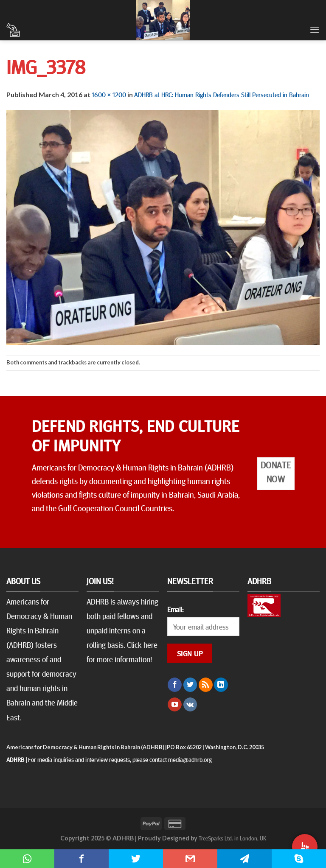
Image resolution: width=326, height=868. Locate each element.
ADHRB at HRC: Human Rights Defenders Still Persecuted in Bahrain (222, 94)
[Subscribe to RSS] (206, 685)
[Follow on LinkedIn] (221, 685)
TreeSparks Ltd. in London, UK (232, 838)
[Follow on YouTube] (175, 705)
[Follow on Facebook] (175, 685)
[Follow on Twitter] (190, 685)
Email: (175, 609)
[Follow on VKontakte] (190, 705)
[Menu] (315, 29)
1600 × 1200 (109, 94)
